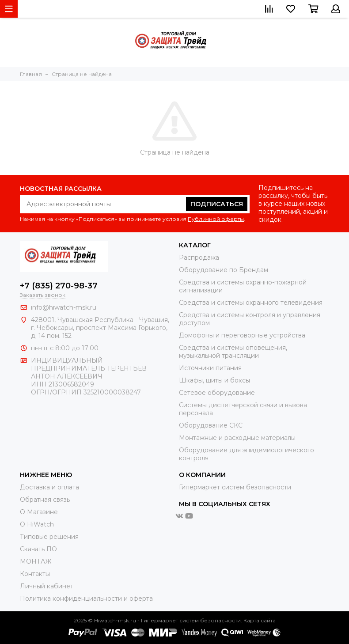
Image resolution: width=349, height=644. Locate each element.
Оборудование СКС (211, 425)
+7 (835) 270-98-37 (59, 286)
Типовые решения (49, 537)
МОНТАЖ (36, 561)
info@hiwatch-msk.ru (64, 307)
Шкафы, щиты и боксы (214, 380)
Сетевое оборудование (217, 393)
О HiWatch (37, 524)
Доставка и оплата (49, 487)
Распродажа (199, 258)
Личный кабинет (47, 586)
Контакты (35, 574)
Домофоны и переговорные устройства (242, 335)
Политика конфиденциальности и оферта (86, 599)
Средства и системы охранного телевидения (251, 303)
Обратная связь (45, 500)
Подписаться (217, 204)
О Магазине (39, 512)
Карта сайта (260, 620)
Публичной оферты (216, 219)
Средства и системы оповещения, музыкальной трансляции (233, 352)
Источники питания (210, 368)
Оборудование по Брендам (224, 270)
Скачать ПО (38, 549)
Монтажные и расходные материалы (237, 438)
